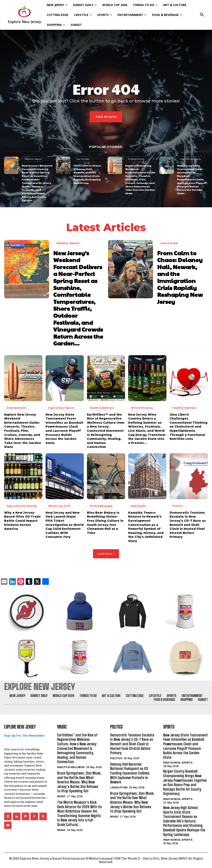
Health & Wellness (102, 408)
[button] (202, 15)
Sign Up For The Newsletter (24, 736)
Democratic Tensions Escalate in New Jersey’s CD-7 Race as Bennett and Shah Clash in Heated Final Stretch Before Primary (188, 525)
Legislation (119, 787)
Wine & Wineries (142, 408)
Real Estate (138, 506)
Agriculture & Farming (22, 506)
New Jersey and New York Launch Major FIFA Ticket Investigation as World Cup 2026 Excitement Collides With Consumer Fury (65, 525)
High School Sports (190, 159)
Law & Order (83, 159)
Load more (106, 554)
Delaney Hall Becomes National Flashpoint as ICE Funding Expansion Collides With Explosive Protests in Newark (130, 773)
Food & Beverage (101, 506)
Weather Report (33, 159)
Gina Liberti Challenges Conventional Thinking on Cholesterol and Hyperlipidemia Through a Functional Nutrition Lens (189, 427)
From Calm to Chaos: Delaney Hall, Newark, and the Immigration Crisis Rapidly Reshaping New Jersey (87, 174)
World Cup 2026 (59, 506)
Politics (177, 506)
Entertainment (136, 159)
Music (61, 796)
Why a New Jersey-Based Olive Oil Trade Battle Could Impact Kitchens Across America (22, 521)
